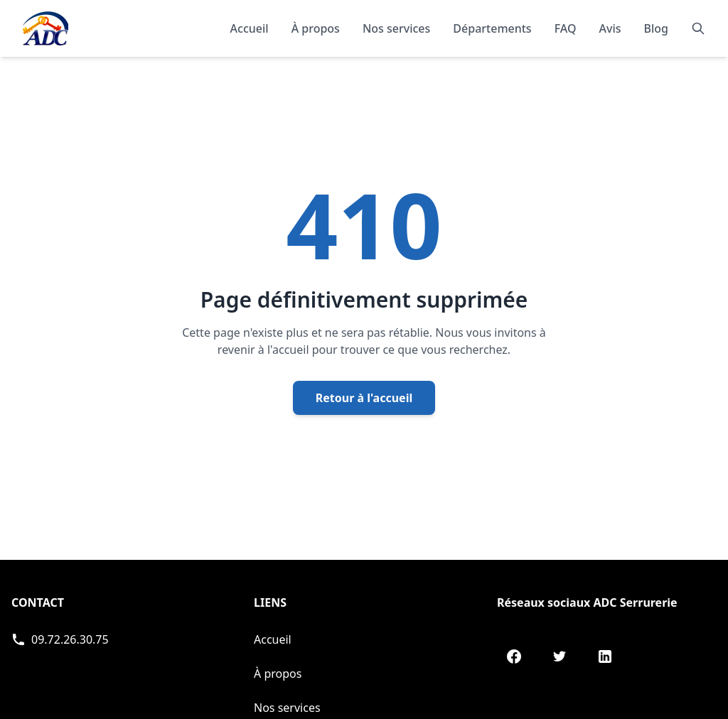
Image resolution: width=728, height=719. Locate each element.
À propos (278, 674)
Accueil (250, 28)
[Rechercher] (698, 28)
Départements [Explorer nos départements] (492, 28)
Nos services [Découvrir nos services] (396, 28)
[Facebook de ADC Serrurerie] (514, 656)
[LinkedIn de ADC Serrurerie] (605, 656)
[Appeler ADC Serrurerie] (60, 639)
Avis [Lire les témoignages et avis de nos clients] (610, 28)
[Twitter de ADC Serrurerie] (560, 656)
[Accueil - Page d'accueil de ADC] (45, 28)
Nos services (287, 708)
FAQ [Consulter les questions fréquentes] (566, 28)
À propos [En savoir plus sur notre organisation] (316, 28)
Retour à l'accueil (364, 398)
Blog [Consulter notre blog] (656, 28)
